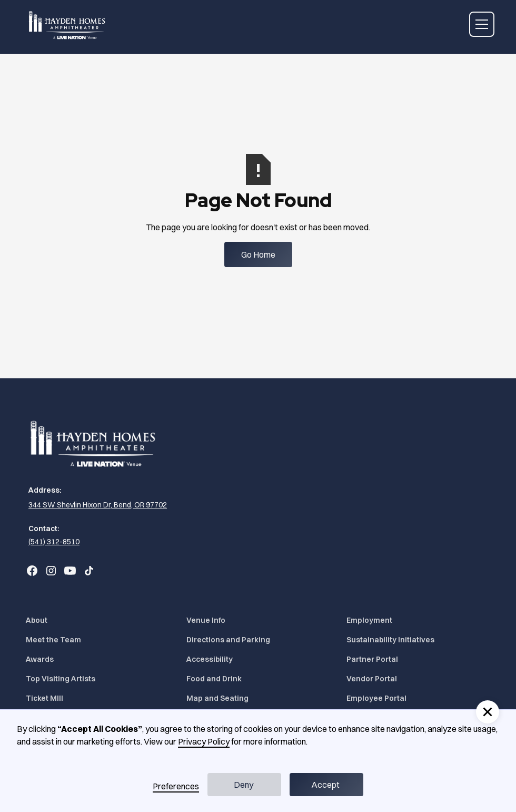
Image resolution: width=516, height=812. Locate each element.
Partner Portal (372, 659)
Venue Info (206, 620)
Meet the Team (53, 640)
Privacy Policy (204, 741)
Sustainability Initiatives (390, 640)
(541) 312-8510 (54, 542)
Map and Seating (217, 698)
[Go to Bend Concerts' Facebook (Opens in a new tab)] (32, 571)
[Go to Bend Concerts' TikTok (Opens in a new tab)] (89, 571)
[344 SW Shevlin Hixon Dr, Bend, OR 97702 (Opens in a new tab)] (96, 505)
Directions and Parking (228, 640)
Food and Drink (214, 679)
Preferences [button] (176, 786)
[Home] (68, 24)
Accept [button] (325, 785)
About (37, 620)
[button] (480, 24)
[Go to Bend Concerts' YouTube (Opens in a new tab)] (70, 571)
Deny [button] (244, 785)
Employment (369, 620)
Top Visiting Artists (61, 679)
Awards (40, 659)
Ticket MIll (44, 698)
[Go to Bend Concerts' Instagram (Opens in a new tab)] (51, 571)
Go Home (258, 255)
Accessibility (210, 659)
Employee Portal (376, 698)
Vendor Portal (372, 679)
